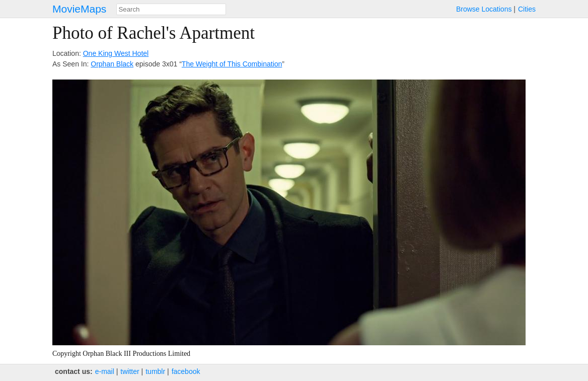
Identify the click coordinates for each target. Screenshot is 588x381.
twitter (130, 371)
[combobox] (171, 9)
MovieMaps (79, 9)
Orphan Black (112, 64)
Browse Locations (484, 9)
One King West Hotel (116, 53)
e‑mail (105, 371)
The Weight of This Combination (232, 64)
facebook (186, 371)
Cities (527, 9)
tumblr (155, 371)
